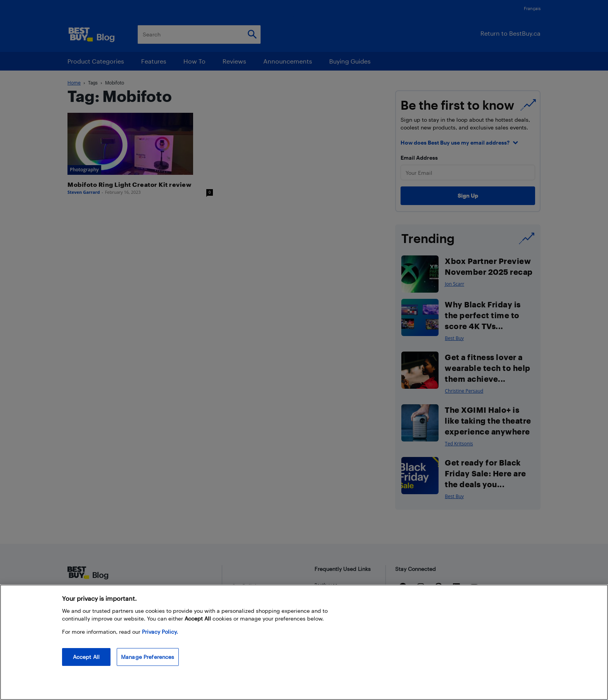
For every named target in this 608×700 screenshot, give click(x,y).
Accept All (86, 657)
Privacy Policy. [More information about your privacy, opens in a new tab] (160, 632)
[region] (304, 642)
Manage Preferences (148, 657)
